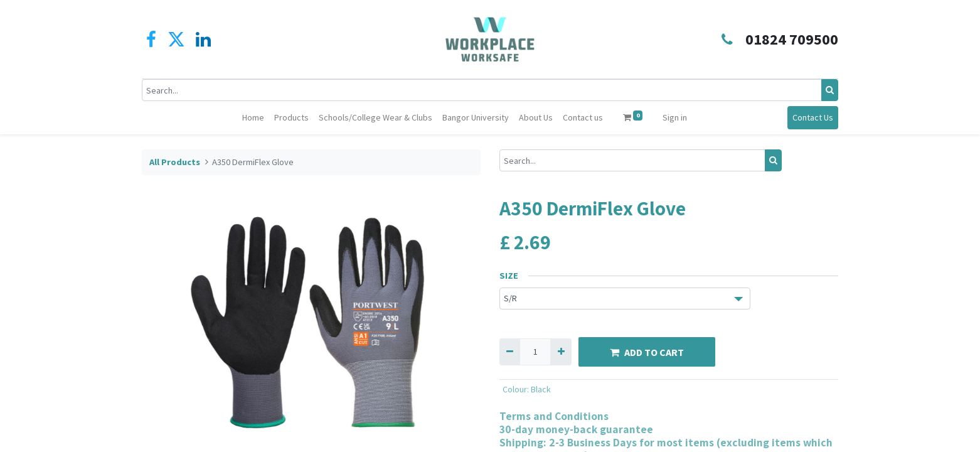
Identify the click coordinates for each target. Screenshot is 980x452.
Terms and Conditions (554, 416)
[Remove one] (510, 352)
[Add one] (561, 352)
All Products (175, 162)
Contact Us (813, 117)
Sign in (675, 117)
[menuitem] (253, 118)
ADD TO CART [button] (647, 352)
